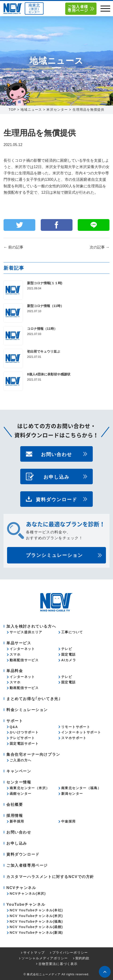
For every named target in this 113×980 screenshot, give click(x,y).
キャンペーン (19, 771)
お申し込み (56, 476)
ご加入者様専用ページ (78, 9)
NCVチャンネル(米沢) (28, 893)
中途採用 (69, 821)
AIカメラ (69, 660)
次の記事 (100, 247)
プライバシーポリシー (70, 952)
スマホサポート (74, 738)
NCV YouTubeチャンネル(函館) (36, 927)
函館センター (20, 794)
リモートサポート (76, 727)
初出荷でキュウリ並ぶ (44, 351)
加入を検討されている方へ (31, 626)
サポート (15, 721)
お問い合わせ (56, 454)
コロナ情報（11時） (42, 329)
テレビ (67, 649)
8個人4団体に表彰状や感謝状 (49, 374)
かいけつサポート (24, 732)
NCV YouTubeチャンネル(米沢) (36, 916)
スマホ (15, 654)
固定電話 (69, 654)
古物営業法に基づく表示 (58, 964)
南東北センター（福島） (81, 788)
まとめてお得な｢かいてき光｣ (33, 699)
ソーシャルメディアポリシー (45, 958)
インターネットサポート (81, 732)
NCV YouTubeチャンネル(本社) (36, 910)
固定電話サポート (24, 744)
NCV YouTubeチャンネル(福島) (36, 921)
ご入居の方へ (20, 760)
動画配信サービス (24, 660)
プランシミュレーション (54, 555)
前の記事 (13, 247)
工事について (72, 632)
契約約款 (82, 958)
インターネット (22, 649)
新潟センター (72, 794)
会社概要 (15, 805)
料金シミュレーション (27, 710)
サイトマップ (34, 952)
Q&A (14, 727)
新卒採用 (17, 821)
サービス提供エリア (26, 632)
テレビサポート (22, 738)
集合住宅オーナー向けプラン (33, 754)
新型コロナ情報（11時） (45, 306)
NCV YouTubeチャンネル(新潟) (36, 933)
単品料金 (15, 671)
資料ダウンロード (56, 499)
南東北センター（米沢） (30, 788)
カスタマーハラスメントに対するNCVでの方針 (50, 877)
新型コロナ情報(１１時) (45, 283)
